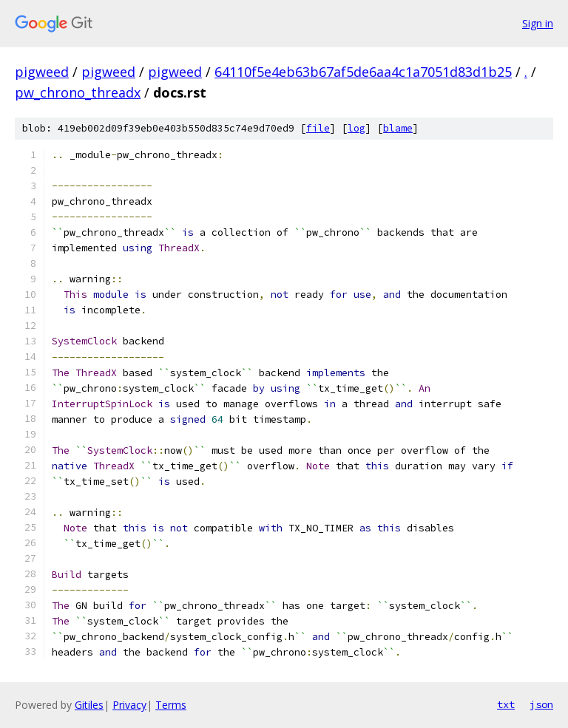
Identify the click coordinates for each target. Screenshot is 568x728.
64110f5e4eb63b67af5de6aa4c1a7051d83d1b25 (363, 72)
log (356, 128)
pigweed (42, 72)
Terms (171, 705)
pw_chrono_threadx (78, 92)
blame (398, 128)
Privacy (129, 705)
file (318, 128)
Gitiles (89, 705)
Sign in (538, 23)
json (541, 704)
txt (506, 704)
